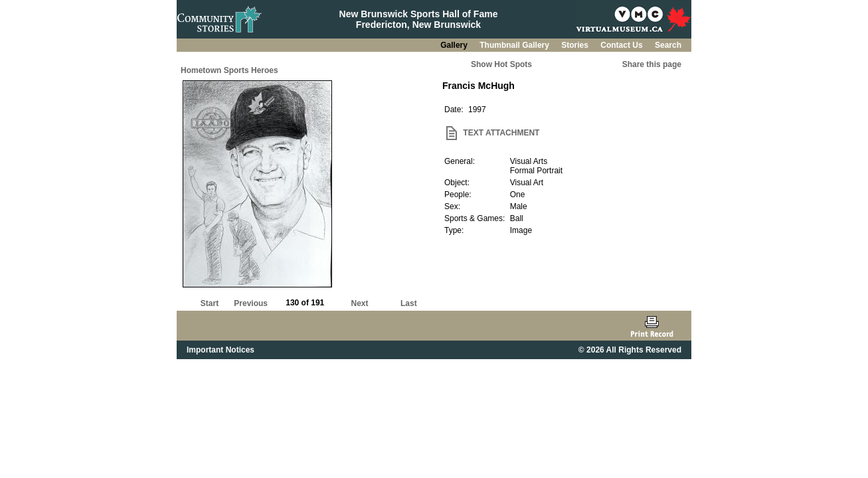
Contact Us (623, 45)
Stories (576, 45)
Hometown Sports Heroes (229, 70)
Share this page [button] (652, 64)
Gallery (455, 45)
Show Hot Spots (501, 64)
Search (668, 45)
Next (360, 303)
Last (409, 303)
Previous (251, 303)
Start (210, 303)
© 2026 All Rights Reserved (630, 350)
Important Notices (220, 350)
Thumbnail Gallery (515, 45)
